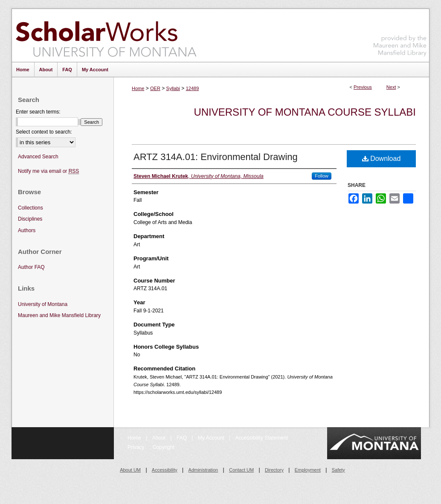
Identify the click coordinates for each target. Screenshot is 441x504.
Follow (322, 176)
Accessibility (165, 470)
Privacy (137, 447)
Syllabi (173, 88)
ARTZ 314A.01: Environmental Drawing (216, 157)
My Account (212, 438)
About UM (130, 470)
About (160, 438)
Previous (363, 87)
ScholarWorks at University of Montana (106, 35)
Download (382, 159)
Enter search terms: (38, 112)
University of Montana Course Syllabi (305, 112)
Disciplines (30, 219)
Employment (308, 470)
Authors (27, 230)
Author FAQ (31, 267)
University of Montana (43, 304)
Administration (203, 470)
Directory (274, 470)
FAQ (182, 438)
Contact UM (241, 470)
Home (138, 88)
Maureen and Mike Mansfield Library (400, 34)
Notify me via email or (48, 171)
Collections (30, 208)
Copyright (164, 447)
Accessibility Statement (262, 438)
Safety (338, 470)
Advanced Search (38, 157)
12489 (193, 88)
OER (155, 88)
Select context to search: (44, 132)
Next (391, 87)
